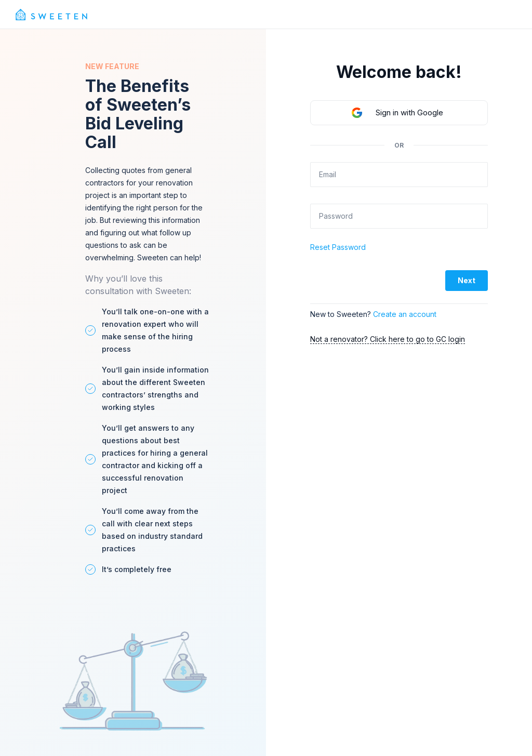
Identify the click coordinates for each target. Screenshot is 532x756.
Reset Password (338, 247)
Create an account (405, 314)
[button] (399, 113)
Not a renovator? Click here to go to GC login (388, 339)
